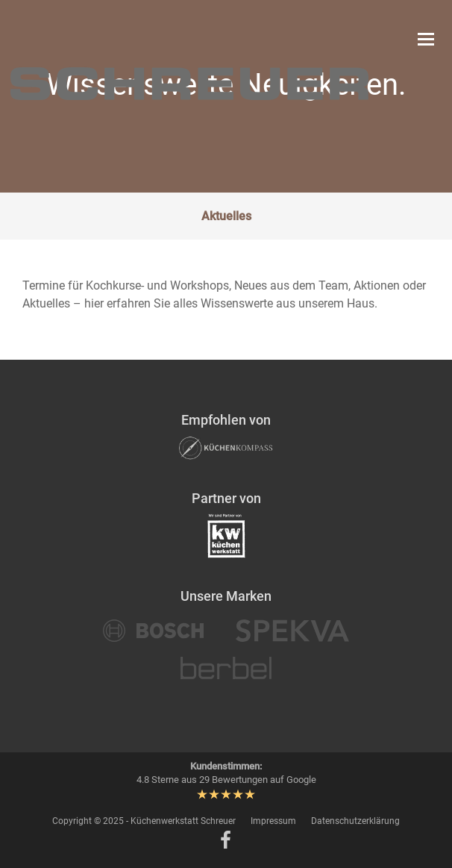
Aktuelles (226, 216)
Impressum (273, 821)
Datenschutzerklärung (355, 821)
